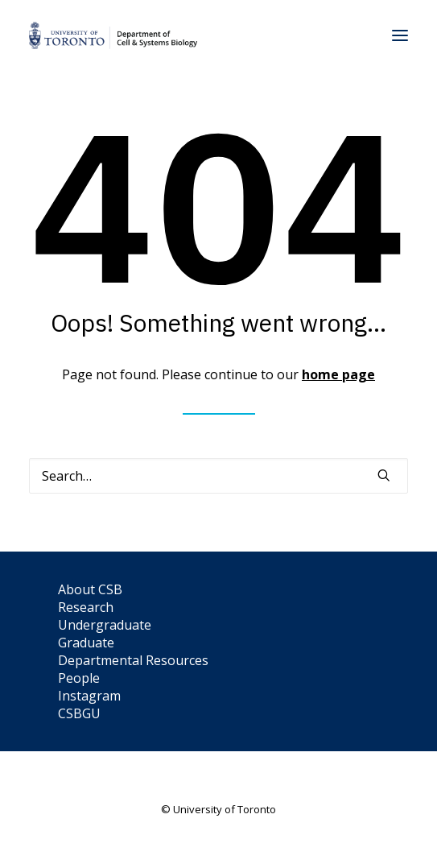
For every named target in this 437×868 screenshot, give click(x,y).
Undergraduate (105, 625)
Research (86, 607)
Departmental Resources (133, 660)
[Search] (219, 476)
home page (338, 374)
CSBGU (79, 713)
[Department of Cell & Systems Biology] (113, 35)
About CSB (90, 589)
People (79, 678)
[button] (400, 35)
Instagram (89, 696)
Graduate (86, 643)
